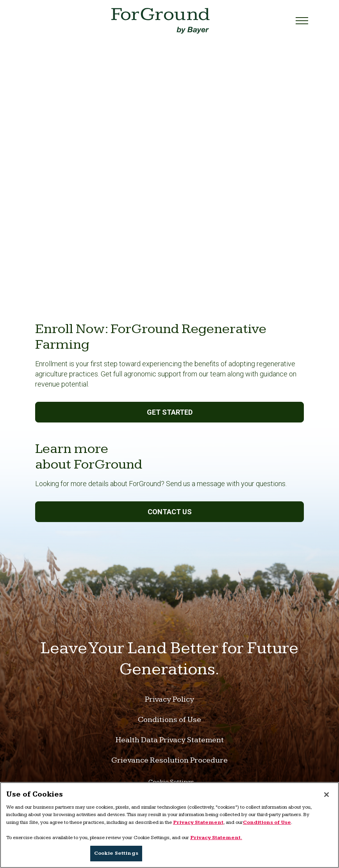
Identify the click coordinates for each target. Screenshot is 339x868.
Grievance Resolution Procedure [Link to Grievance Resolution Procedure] (169, 760)
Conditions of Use (267, 822)
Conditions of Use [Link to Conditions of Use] (169, 720)
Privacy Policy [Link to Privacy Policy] (169, 699)
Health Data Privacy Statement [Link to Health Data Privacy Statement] (170, 740)
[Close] (327, 795)
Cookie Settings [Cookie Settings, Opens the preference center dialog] (116, 853)
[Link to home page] (161, 21)
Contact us (170, 512)
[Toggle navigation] (300, 21)
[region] (169, 825)
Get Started (170, 412)
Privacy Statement (198, 822)
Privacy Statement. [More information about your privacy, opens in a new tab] (216, 838)
